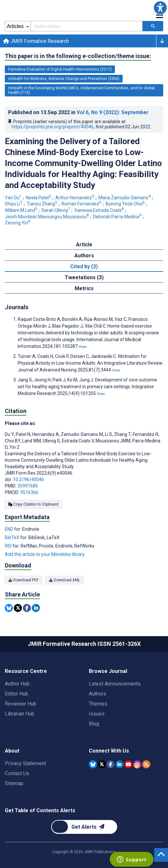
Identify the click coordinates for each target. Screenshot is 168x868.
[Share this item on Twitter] (18, 608)
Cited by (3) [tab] (84, 266)
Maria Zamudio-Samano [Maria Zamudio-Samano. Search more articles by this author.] (125, 198)
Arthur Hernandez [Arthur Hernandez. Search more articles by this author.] (75, 198)
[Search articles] (153, 26)
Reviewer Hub (21, 704)
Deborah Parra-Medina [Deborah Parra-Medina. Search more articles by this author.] (118, 217)
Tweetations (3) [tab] (84, 277)
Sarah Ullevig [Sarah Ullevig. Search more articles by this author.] (56, 210)
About (12, 751)
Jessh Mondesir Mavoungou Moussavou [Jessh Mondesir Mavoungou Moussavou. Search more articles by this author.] (47, 217)
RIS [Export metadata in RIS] (9, 546)
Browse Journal (108, 671)
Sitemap (14, 783)
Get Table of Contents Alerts (40, 810)
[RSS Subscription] (146, 764)
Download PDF (23, 580)
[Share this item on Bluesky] (9, 608)
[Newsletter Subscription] (84, 827)
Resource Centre (26, 671)
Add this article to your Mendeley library (45, 554)
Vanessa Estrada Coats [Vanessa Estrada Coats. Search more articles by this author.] (100, 210)
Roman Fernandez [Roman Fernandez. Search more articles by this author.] (82, 204)
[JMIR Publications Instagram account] (137, 764)
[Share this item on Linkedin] (36, 608)
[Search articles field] (87, 26)
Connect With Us (109, 751)
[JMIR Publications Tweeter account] (102, 764)
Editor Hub (17, 694)
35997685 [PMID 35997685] (28, 486)
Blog (94, 724)
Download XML (65, 580)
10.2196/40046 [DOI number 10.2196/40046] (28, 479)
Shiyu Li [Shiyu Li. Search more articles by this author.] (14, 204)
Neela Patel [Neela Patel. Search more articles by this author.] (39, 198)
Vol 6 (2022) (113, 112)
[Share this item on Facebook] (27, 608)
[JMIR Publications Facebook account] (111, 764)
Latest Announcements (115, 684)
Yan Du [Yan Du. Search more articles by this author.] (14, 198)
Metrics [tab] (84, 288)
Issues (97, 714)
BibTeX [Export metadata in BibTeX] (13, 538)
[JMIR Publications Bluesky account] (93, 764)
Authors (98, 694)
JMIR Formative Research (36, 41)
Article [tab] (84, 245)
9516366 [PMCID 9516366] (29, 492)
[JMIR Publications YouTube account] (128, 764)
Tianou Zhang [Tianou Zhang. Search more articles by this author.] (42, 204)
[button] (160, 8)
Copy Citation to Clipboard (33, 504)
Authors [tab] (84, 256)
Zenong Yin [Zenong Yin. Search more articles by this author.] (18, 223)
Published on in (78, 112)
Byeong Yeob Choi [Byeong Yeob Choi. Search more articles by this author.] (126, 204)
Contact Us (17, 773)
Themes (98, 704)
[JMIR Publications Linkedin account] (120, 764)
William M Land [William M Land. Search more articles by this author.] (22, 210)
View (83, 347)
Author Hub (17, 684)
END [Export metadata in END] (9, 529)
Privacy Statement (25, 763)
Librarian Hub (20, 714)
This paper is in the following (78, 56)
